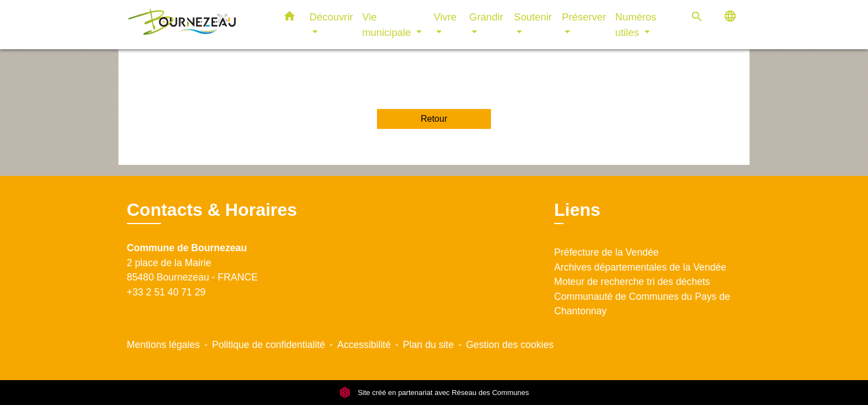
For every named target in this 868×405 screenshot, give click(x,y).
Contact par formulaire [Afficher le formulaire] (179, 307)
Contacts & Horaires (212, 210)
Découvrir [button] (331, 17)
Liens (577, 210)
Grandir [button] (486, 17)
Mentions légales (163, 345)
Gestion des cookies (510, 345)
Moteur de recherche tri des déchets (632, 282)
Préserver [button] (584, 17)
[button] (290, 18)
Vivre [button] (445, 17)
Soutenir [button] (533, 17)
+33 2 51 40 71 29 (166, 292)
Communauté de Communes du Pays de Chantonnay (642, 304)
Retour (434, 119)
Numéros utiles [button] (636, 25)
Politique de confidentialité (268, 345)
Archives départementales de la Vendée (640, 267)
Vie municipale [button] (388, 25)
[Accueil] (196, 25)
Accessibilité (364, 345)
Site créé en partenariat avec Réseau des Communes (434, 393)
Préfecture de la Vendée (606, 252)
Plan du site (428, 345)
